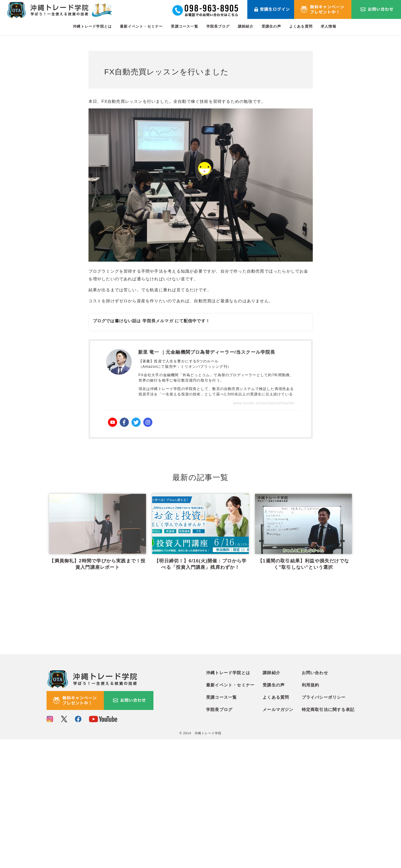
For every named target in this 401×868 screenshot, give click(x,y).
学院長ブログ (218, 26)
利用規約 (311, 814)
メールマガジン (278, 838)
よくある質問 (301, 26)
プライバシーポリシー (324, 826)
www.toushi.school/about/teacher (264, 403)
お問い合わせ (315, 801)
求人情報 (328, 26)
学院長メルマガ (158, 321)
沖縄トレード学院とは (92, 26)
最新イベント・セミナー (141, 26)
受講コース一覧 (184, 26)
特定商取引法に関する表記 (328, 838)
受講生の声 (271, 26)
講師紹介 (246, 26)
